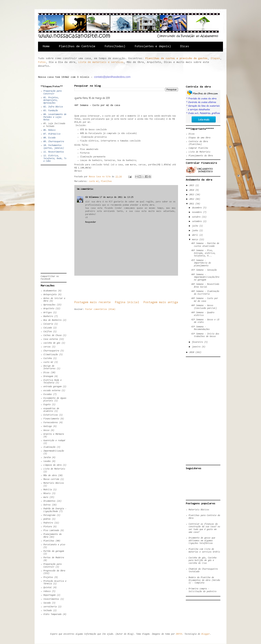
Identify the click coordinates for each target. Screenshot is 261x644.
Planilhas (106, 181)
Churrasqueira (51, 351)
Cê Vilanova (92, 197)
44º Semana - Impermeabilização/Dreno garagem (205, 277)
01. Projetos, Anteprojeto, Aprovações (51, 100)
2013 (192, 195)
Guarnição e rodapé (54, 441)
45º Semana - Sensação (204, 270)
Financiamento (51, 419)
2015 (192, 185)
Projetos (48, 577)
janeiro (197, 347)
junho (196, 231)
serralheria (50, 607)
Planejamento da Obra (201, 156)
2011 (192, 204)
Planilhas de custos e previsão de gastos (176, 58)
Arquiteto (49, 309)
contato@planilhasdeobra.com (112, 77)
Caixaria (48, 324)
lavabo (47, 461)
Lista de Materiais (54, 469)
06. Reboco (49, 130)
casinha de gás (52, 343)
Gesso (46, 430)
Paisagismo (49, 515)
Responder (91, 222)
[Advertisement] (137, 288)
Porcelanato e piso (54, 545)
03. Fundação (51, 111)
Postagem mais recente (92, 302)
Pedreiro (48, 523)
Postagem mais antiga (161, 302)
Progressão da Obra (54, 571)
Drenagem (48, 376)
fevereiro (198, 342)
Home (46, 47)
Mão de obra (50, 475)
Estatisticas (51, 415)
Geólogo (48, 426)
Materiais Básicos (54, 483)
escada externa (52, 391)
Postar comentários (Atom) (100, 309)
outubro (197, 217)
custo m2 (94, 181)
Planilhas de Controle (77, 47)
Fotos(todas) (115, 47)
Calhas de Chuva (52, 335)
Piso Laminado (51, 530)
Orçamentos (49, 501)
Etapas (215, 58)
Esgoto (47, 405)
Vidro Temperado (52, 614)
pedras (47, 519)
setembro (197, 221)
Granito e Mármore (54, 434)
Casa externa (51, 339)
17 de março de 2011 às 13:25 (116, 197)
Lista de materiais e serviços (101, 62)
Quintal (48, 588)
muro (46, 497)
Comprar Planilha (198, 148)
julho (196, 226)
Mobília (48, 490)
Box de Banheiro (52, 320)
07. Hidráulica (52, 134)
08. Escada (49, 138)
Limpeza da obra (52, 465)
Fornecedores (51, 423)
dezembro (197, 208)
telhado (48, 611)
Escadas (48, 394)
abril (196, 235)
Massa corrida (51, 479)
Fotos (42, 62)
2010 (192, 352)
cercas (47, 347)
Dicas (185, 47)
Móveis (47, 493)
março (196, 240)
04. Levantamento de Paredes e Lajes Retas (55, 117)
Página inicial (127, 302)
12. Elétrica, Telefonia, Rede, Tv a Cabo (55, 158)
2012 (192, 199)
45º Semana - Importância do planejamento (201, 263)
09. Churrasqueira (54, 142)
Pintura (48, 527)
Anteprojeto (50, 295)
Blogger (206, 634)
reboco (47, 591)
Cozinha (48, 358)
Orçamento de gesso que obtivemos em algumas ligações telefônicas (202, 541)
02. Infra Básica (53, 107)
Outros (47, 505)
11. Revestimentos (54, 152)
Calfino (48, 332)
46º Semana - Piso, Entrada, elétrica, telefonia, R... (204, 253)
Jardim (47, 457)
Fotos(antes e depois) (153, 47)
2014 (192, 190)
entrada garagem (52, 387)
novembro (197, 212)
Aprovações (49, 305)
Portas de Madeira (54, 558)
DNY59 (179, 634)
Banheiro (48, 316)
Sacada (47, 603)
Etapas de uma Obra (199, 138)
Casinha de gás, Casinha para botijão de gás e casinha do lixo (202, 560)
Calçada (48, 328)
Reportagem (49, 595)
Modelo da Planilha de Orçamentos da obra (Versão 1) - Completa (204, 580)
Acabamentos (50, 291)
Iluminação (49, 447)
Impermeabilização (54, 451)
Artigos (48, 313)
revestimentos (51, 599)
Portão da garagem (54, 551)
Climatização (51, 355)
